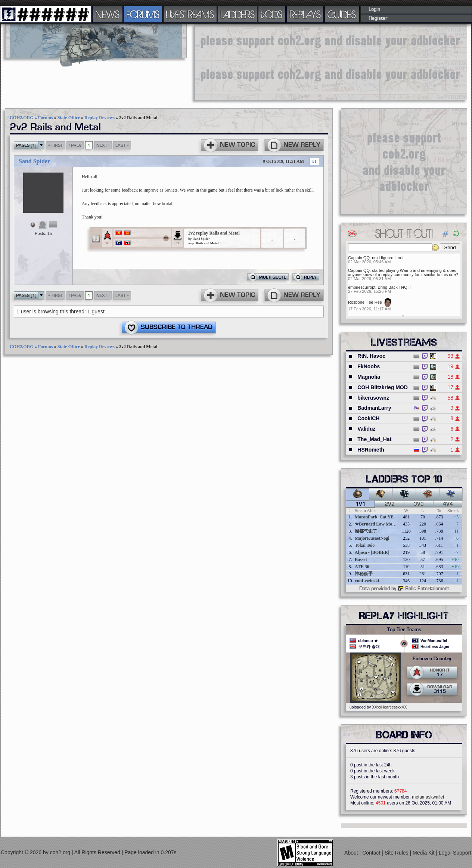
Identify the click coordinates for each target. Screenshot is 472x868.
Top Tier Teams (404, 630)
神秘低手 (364, 574)
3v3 (419, 504)
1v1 (361, 504)
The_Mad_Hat (374, 439)
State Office (69, 118)
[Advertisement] (241, 62)
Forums (46, 118)
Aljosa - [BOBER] (372, 552)
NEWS (108, 14)
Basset (361, 559)
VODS (272, 14)
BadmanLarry (374, 408)
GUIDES (342, 14)
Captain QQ (359, 258)
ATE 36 (362, 567)
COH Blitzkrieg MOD (383, 387)
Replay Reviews (100, 118)
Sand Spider (34, 161)
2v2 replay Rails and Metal (214, 233)
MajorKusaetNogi (372, 538)
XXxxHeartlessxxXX (389, 707)
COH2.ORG (22, 118)
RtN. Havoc (371, 356)
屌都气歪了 (366, 531)
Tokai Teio (365, 545)
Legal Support (455, 853)
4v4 (448, 504)
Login (374, 9)
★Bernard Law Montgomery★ (385, 524)
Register (378, 18)
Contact (372, 853)
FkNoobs (369, 366)
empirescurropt (362, 287)
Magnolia (369, 377)
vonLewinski (367, 581)
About (352, 853)
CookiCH (368, 418)
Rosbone (356, 302)
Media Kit (424, 853)
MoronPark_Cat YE (374, 517)
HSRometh (371, 450)
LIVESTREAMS (190, 14)
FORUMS (143, 14)
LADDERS (238, 14)
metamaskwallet (428, 797)
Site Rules (397, 853)
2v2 (390, 504)
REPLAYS (305, 14)
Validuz (366, 429)
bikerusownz (373, 398)
